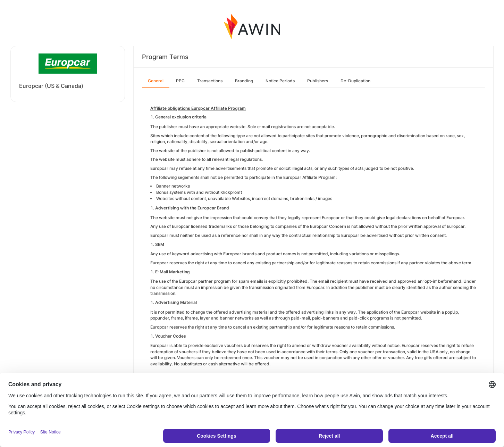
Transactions (210, 81)
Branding (244, 81)
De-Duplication (355, 81)
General (156, 81)
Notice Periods (280, 81)
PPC (180, 81)
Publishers (318, 81)
